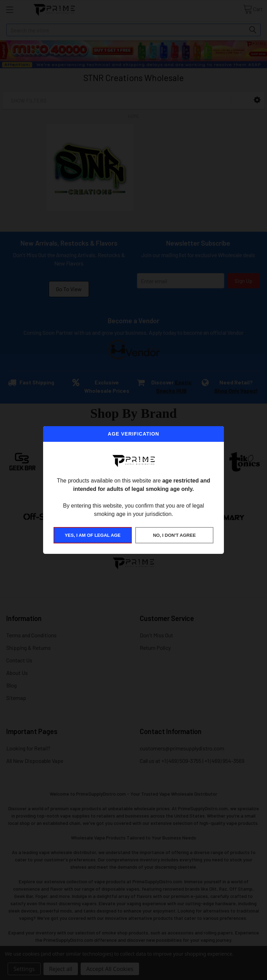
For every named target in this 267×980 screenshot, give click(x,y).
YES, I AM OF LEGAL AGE (93, 535)
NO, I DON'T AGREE (174, 535)
